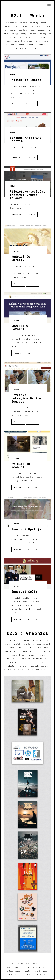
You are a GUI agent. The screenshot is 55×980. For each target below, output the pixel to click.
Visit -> (31, 104)
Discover (16, 104)
